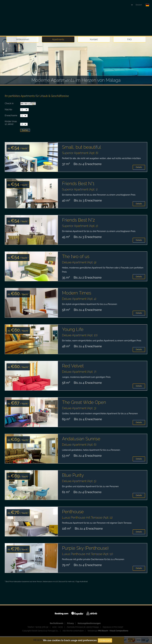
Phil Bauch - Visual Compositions (113, 631)
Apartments (58, 39)
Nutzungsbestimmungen (89, 624)
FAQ (130, 39)
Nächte (8, 110)
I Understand (105, 640)
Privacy (70, 624)
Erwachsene (11, 116)
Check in (9, 104)
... (34, 104)
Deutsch (139, 5)
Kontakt (94, 39)
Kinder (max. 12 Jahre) (11, 123)
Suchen (25, 130)
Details (139, 167)
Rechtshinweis (57, 624)
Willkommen (23, 39)
